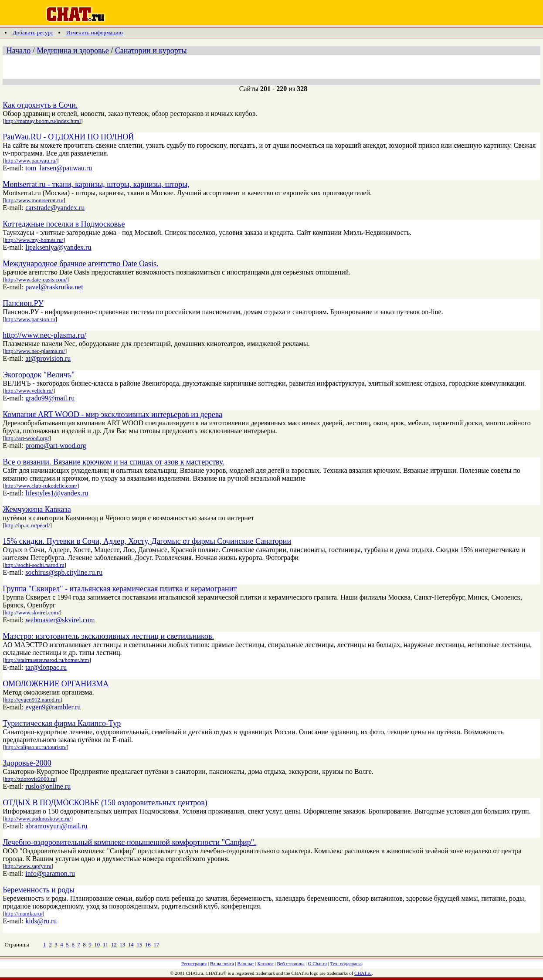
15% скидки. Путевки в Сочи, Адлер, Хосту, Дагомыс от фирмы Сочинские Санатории (147, 541)
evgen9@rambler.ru (53, 707)
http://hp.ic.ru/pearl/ (27, 525)
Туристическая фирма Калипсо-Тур (62, 723)
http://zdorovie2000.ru (30, 779)
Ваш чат (246, 963)
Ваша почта (222, 963)
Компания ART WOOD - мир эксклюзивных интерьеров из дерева (112, 414)
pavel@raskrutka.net (54, 287)
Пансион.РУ (23, 303)
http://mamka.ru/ (24, 914)
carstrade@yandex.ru (55, 208)
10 (97, 944)
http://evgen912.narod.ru (33, 700)
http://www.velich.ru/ (29, 391)
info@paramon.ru (50, 873)
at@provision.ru (48, 358)
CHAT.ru (363, 973)
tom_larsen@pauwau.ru (59, 168)
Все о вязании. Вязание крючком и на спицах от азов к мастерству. (113, 462)
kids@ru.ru (41, 921)
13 (122, 944)
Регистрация (194, 963)
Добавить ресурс (33, 32)
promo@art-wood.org (56, 446)
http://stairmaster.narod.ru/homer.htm (47, 660)
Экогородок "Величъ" (39, 375)
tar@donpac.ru (46, 667)
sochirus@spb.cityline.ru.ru (64, 572)
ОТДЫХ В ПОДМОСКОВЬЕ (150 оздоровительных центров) (105, 803)
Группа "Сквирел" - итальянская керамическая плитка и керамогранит (120, 589)
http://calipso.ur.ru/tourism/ (36, 747)
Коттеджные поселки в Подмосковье (64, 224)
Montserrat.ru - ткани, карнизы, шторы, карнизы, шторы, (96, 184)
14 (131, 944)
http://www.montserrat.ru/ (34, 200)
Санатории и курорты (151, 51)
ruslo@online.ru (48, 786)
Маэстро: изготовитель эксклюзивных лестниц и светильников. (108, 636)
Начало (19, 51)
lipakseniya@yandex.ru (58, 247)
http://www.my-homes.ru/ (34, 240)
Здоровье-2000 (27, 763)
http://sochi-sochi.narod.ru (35, 565)
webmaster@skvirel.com (60, 620)
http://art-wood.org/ (27, 438)
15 (139, 944)
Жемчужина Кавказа (37, 509)
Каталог (266, 963)
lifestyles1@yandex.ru (57, 493)
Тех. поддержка (346, 963)
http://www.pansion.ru (30, 319)
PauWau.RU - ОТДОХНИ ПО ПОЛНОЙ (68, 137)
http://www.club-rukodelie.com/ (41, 486)
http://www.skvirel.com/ (32, 612)
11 (106, 944)
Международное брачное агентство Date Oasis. (80, 264)
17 (156, 944)
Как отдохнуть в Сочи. (40, 105)
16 (148, 944)
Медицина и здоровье (73, 51)
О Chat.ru (317, 963)
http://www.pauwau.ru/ (31, 161)
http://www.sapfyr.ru (28, 866)
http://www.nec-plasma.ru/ (44, 335)
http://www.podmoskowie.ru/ (38, 819)
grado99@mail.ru (50, 398)
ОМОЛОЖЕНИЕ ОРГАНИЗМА (56, 684)
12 (114, 944)
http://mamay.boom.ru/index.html (43, 121)
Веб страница (291, 963)
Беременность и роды (39, 890)
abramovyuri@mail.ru (56, 826)
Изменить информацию (95, 32)
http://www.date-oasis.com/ (36, 280)
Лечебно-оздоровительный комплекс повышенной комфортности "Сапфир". (129, 842)
